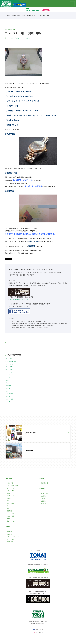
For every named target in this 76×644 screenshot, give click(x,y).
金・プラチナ (10, 364)
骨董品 (8, 388)
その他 (8, 402)
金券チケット (10, 375)
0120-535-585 (33, 11)
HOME (8, 15)
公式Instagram (38, 632)
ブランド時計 (10, 38)
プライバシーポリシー (13, 537)
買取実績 (14, 15)
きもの (8, 396)
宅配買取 (43, 499)
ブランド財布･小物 (11, 361)
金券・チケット (11, 521)
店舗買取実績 (21, 15)
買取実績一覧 (44, 483)
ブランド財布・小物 (12, 485)
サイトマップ (11, 539)
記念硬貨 (9, 386)
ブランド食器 (10, 394)
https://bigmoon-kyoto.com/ (19, 299)
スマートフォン (11, 503)
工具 (7, 383)
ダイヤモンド (10, 372)
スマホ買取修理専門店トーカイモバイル (38, 565)
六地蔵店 (29, 15)
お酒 (7, 380)
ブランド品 (9, 359)
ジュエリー (9, 369)
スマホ (8, 378)
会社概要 (9, 532)
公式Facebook (38, 629)
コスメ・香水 (10, 399)
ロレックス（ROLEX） (27, 38)
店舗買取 (43, 496)
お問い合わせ (11, 542)
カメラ (8, 391)
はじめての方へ (45, 493)
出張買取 (43, 501)
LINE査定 (43, 504)
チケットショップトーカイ (38, 550)
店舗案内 (9, 534)
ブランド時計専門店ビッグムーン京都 (38, 578)
